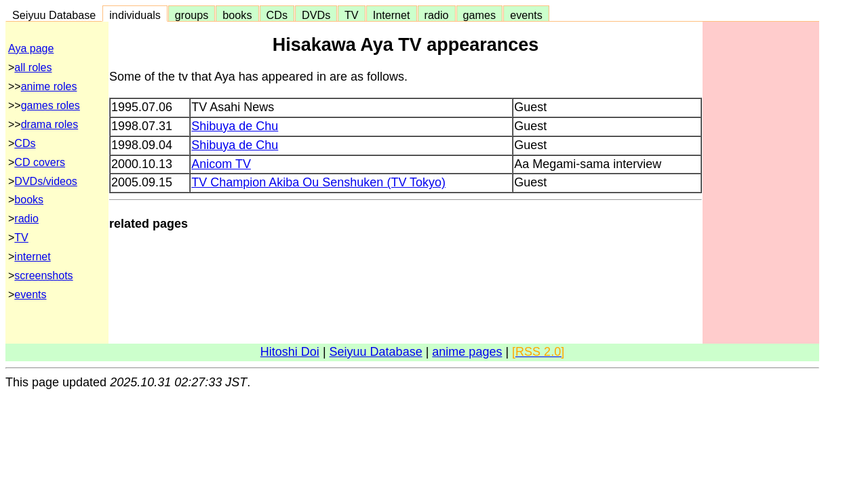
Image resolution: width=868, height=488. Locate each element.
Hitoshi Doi (290, 352)
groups (192, 15)
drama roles (50, 124)
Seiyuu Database (54, 15)
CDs (277, 15)
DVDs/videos (45, 181)
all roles (33, 67)
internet (32, 257)
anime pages (467, 352)
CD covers (40, 162)
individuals (135, 15)
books (237, 15)
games (480, 15)
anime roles (49, 86)
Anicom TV (221, 164)
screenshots (43, 276)
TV (351, 15)
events (526, 15)
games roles (51, 105)
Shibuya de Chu (235, 126)
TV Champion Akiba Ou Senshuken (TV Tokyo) (318, 182)
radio (437, 15)
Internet (392, 15)
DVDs (316, 15)
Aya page (31, 48)
